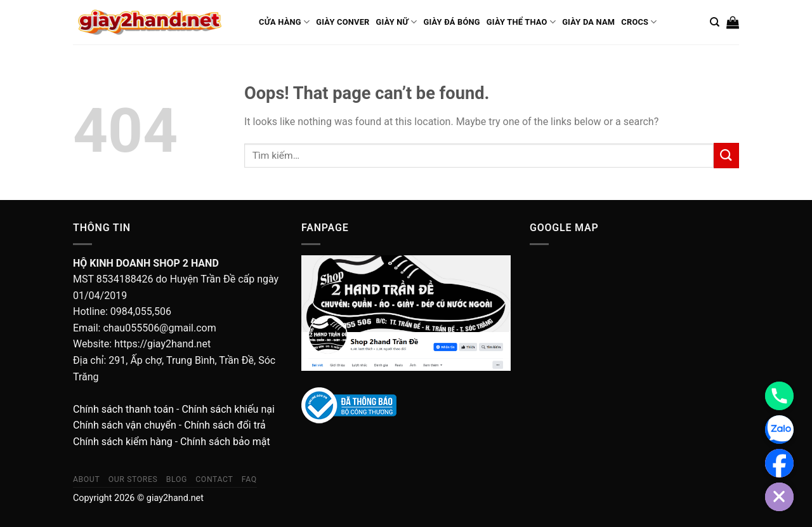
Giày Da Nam (588, 22)
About (86, 479)
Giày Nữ (397, 22)
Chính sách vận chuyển (125, 425)
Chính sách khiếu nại (228, 409)
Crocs (639, 22)
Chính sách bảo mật (225, 442)
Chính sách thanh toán (123, 409)
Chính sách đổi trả (225, 425)
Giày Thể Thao (521, 22)
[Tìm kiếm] (715, 22)
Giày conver (343, 22)
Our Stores (133, 479)
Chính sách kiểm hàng (123, 442)
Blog (177, 479)
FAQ (249, 479)
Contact (214, 479)
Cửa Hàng (284, 22)
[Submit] (726, 155)
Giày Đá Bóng (451, 22)
